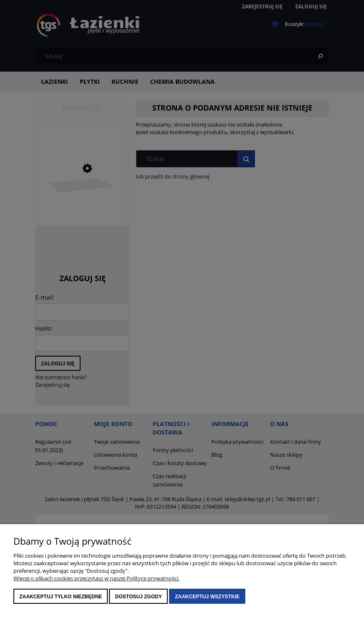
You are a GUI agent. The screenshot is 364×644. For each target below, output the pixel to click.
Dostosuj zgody (138, 597)
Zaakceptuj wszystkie (207, 597)
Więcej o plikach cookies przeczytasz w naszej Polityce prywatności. (96, 578)
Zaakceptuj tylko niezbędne (61, 597)
